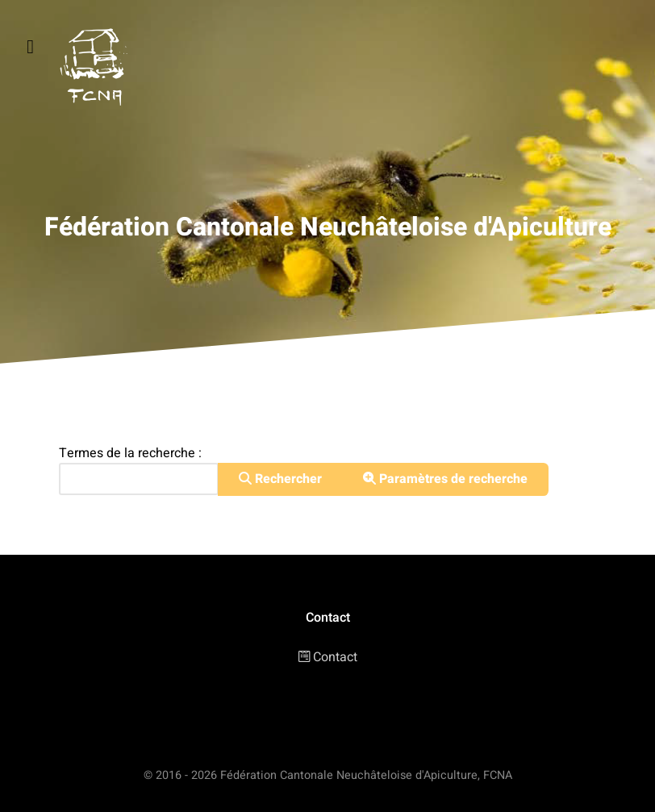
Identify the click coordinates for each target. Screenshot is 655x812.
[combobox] (139, 479)
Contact (335, 657)
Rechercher (280, 479)
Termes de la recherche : (130, 453)
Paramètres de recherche (445, 479)
